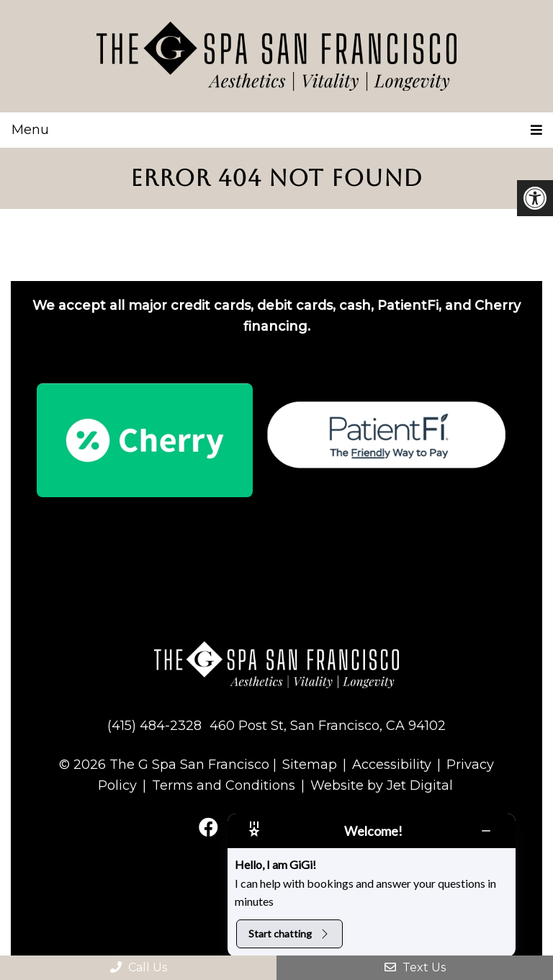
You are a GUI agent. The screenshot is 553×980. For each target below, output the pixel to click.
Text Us (415, 967)
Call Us (139, 967)
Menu (30, 130)
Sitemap (310, 765)
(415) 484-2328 (154, 726)
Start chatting (289, 934)
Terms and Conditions (224, 785)
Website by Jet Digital (382, 785)
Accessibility (392, 765)
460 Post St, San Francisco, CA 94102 (328, 726)
